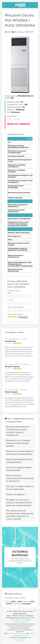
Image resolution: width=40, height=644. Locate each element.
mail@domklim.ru (20, 622)
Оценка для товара (15, 314)
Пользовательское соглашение (16, 634)
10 (17, 317)
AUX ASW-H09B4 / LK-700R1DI (17, 364)
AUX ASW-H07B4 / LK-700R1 (16, 390)
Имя (9, 293)
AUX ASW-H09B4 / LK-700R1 (16, 339)
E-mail (10, 300)
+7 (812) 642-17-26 (17, 620)
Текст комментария (15, 307)
